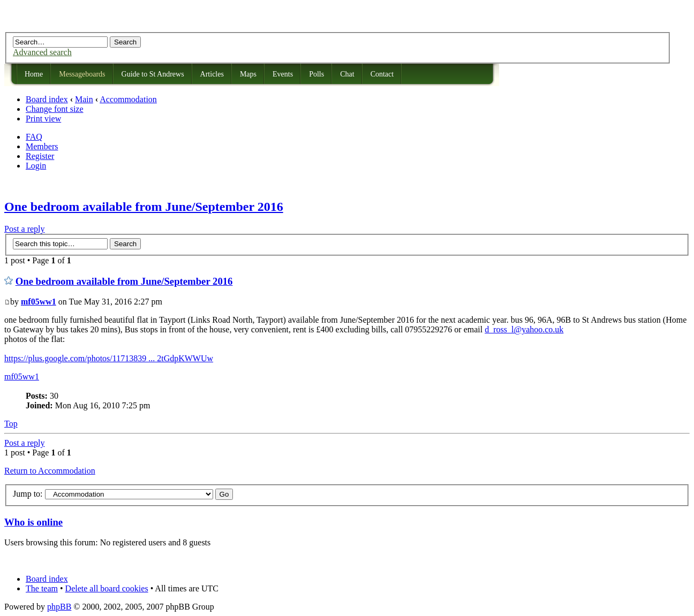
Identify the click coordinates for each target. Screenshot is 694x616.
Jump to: (28, 494)
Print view (43, 119)
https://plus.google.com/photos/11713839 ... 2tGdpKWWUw (109, 358)
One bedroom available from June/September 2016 (144, 207)
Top (11, 424)
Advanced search (42, 52)
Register (40, 156)
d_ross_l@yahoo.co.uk (524, 329)
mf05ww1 (39, 302)
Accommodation (128, 99)
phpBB (59, 607)
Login (36, 166)
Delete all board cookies (107, 588)
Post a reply (25, 229)
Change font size (55, 109)
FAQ (34, 137)
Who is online (33, 522)
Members (42, 146)
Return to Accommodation (50, 471)
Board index (47, 99)
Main (84, 99)
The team (42, 588)
